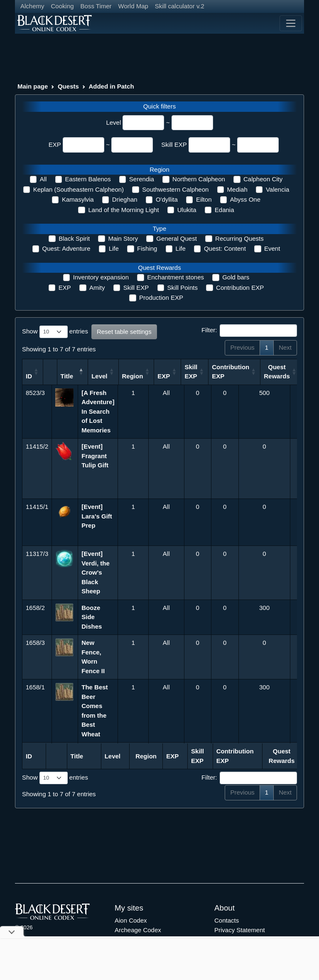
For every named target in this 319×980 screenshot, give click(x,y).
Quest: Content (225, 248)
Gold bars (236, 277)
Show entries (55, 332)
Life (114, 248)
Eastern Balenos (88, 179)
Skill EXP (174, 144)
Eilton (204, 199)
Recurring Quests (239, 238)
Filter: (249, 331)
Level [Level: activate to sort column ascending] (129, 376)
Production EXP (161, 297)
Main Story (123, 238)
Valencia (277, 189)
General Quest (177, 238)
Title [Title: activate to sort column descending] (88, 376)
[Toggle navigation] (291, 23)
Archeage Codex (138, 930)
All (43, 179)
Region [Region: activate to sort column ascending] (163, 376)
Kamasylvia (78, 199)
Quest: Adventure (66, 248)
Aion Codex (131, 920)
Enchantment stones (175, 277)
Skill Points (183, 288)
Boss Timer (96, 6)
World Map (133, 6)
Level (113, 122)
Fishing (147, 248)
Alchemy (32, 6)
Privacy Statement (240, 930)
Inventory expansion (101, 277)
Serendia (142, 179)
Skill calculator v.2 (180, 6)
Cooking (63, 6)
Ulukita (187, 210)
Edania (225, 210)
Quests (68, 86)
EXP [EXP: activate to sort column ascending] (194, 376)
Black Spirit (74, 238)
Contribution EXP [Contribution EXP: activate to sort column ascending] (261, 372)
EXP (55, 144)
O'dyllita (167, 199)
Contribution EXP (240, 288)
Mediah (237, 189)
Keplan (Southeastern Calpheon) (79, 189)
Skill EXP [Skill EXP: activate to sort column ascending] (221, 372)
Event (272, 248)
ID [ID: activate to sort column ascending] (29, 376)
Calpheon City (263, 179)
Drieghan (125, 199)
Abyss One (245, 199)
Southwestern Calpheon (175, 189)
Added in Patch (111, 86)
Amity (97, 288)
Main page (33, 86)
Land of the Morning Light (123, 210)
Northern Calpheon (199, 179)
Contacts (227, 920)
